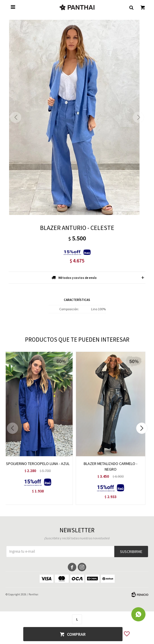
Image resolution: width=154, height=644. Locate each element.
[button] (139, 117)
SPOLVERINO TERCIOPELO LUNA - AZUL (38, 464)
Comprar (76, 634)
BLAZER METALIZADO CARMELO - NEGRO (110, 466)
